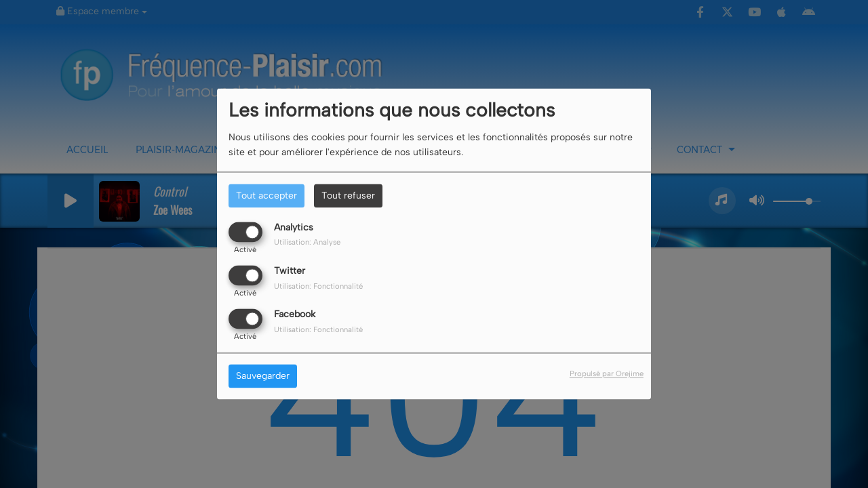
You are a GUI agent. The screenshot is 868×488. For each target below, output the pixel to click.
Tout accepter (267, 196)
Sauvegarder (263, 377)
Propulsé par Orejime (607, 374)
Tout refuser (348, 196)
